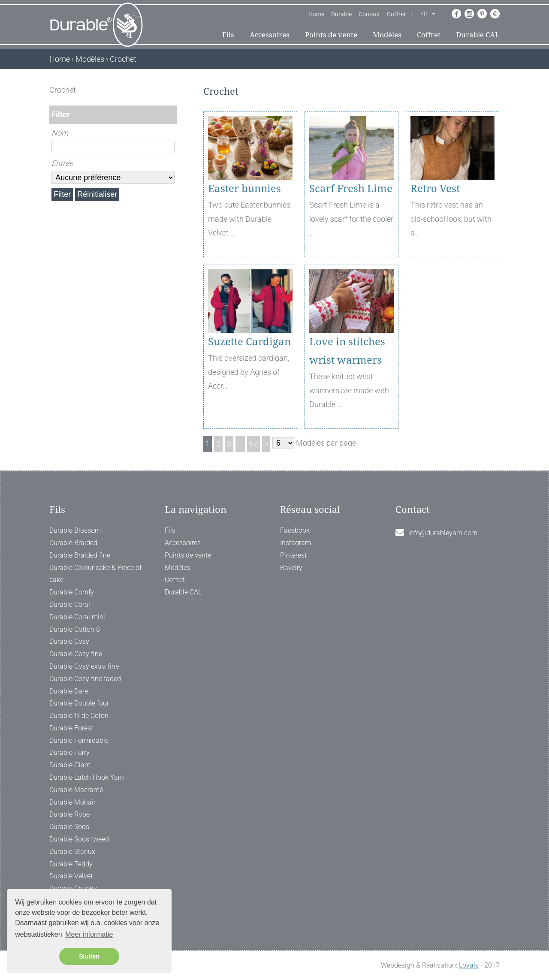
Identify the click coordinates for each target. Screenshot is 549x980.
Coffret (396, 14)
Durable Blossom (75, 530)
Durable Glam (70, 765)
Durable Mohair (72, 802)
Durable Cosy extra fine (84, 666)
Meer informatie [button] (89, 934)
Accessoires (270, 35)
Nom (60, 133)
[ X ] (171, 90)
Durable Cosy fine (76, 654)
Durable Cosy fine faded (85, 679)
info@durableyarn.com (443, 533)
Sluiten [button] (89, 956)
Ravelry (291, 568)
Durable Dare (69, 691)
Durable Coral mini (77, 617)
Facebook (295, 530)
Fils (228, 35)
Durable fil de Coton (79, 716)
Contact (369, 14)
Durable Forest (71, 728)
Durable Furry (69, 752)
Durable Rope (69, 814)
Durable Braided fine (80, 555)
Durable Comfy (72, 592)
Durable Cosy (69, 641)
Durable (341, 14)
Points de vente (331, 35)
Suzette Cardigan (249, 342)
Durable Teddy (71, 864)
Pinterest (293, 555)
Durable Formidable (79, 740)
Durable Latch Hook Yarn (87, 777)
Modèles (387, 35)
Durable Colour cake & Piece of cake (95, 574)
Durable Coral (70, 605)
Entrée (62, 163)
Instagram (296, 543)
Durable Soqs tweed (79, 839)
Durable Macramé (76, 790)
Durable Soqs (69, 827)
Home (316, 14)
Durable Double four (79, 703)
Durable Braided (73, 543)
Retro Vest (435, 189)
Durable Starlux (72, 852)
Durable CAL (478, 35)
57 (253, 444)
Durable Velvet (71, 876)
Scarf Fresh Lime (351, 189)
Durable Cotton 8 (75, 629)
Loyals (469, 965)
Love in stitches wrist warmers (347, 351)
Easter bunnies (244, 189)
